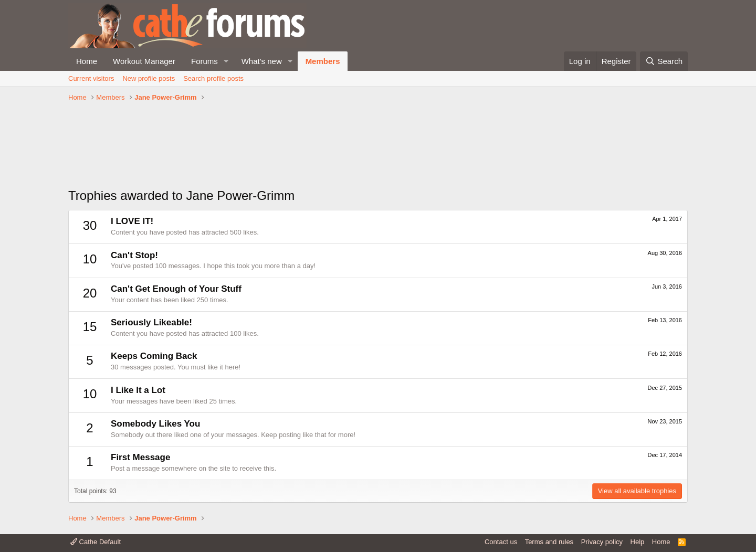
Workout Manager (144, 61)
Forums (204, 61)
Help (638, 542)
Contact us (501, 542)
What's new (262, 61)
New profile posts (149, 78)
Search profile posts (213, 78)
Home (87, 61)
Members (323, 61)
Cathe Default (96, 542)
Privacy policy (602, 542)
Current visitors (91, 78)
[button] (226, 61)
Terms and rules (549, 542)
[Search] (664, 61)
